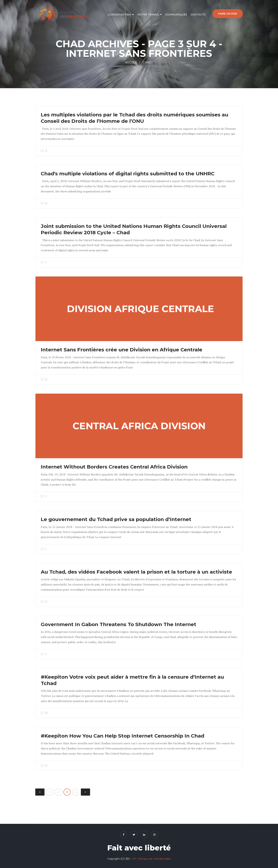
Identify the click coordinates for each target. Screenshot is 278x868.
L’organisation (119, 15)
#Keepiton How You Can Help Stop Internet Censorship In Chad (123, 736)
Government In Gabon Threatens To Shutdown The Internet (119, 624)
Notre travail (148, 15)
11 (44, 713)
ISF (134, 859)
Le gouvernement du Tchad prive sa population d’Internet (116, 519)
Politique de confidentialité (154, 859)
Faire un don (228, 14)
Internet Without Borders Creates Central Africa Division (114, 467)
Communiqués (176, 15)
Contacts (198, 15)
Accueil (131, 62)
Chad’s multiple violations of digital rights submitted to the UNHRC (128, 174)
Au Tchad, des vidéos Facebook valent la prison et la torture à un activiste (136, 572)
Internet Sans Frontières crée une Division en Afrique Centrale (122, 350)
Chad (147, 62)
